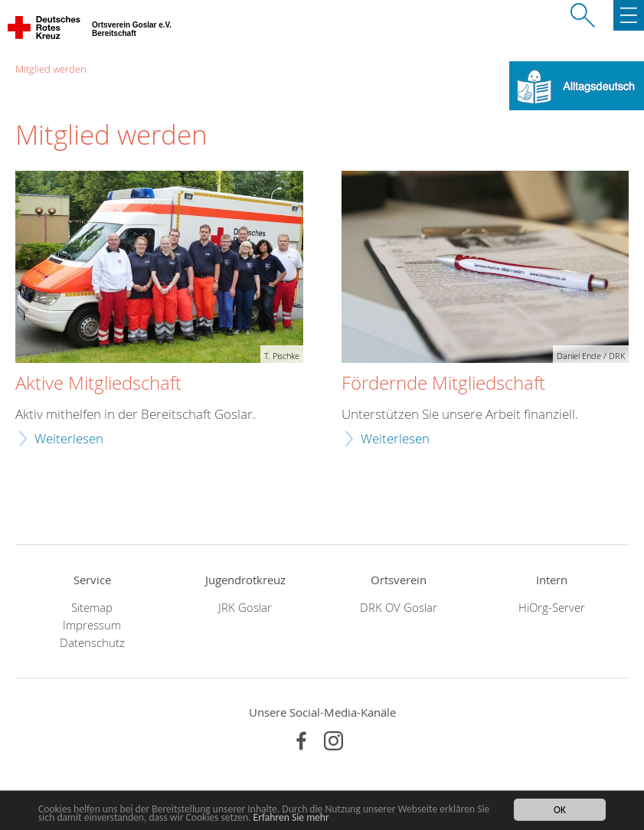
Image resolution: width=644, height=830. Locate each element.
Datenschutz (92, 643)
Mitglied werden (51, 69)
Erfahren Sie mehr (291, 818)
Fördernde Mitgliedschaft (443, 384)
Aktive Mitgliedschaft (98, 384)
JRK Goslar (245, 608)
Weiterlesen (69, 438)
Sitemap (92, 608)
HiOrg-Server (552, 608)
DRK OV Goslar (399, 608)
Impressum (92, 625)
